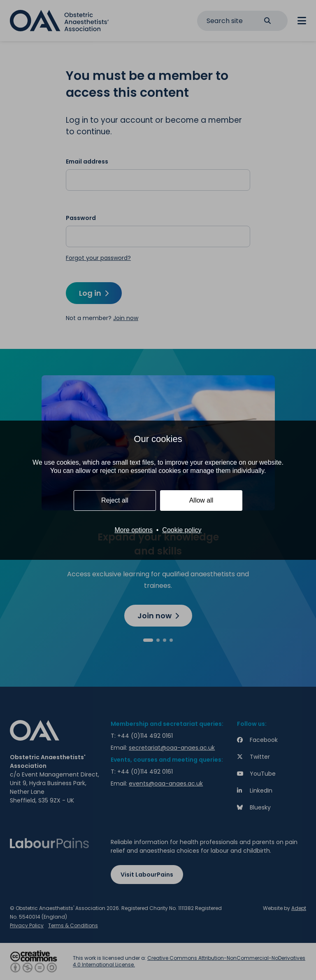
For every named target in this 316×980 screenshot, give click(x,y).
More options (134, 530)
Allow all (201, 500)
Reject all (115, 500)
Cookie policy (182, 530)
